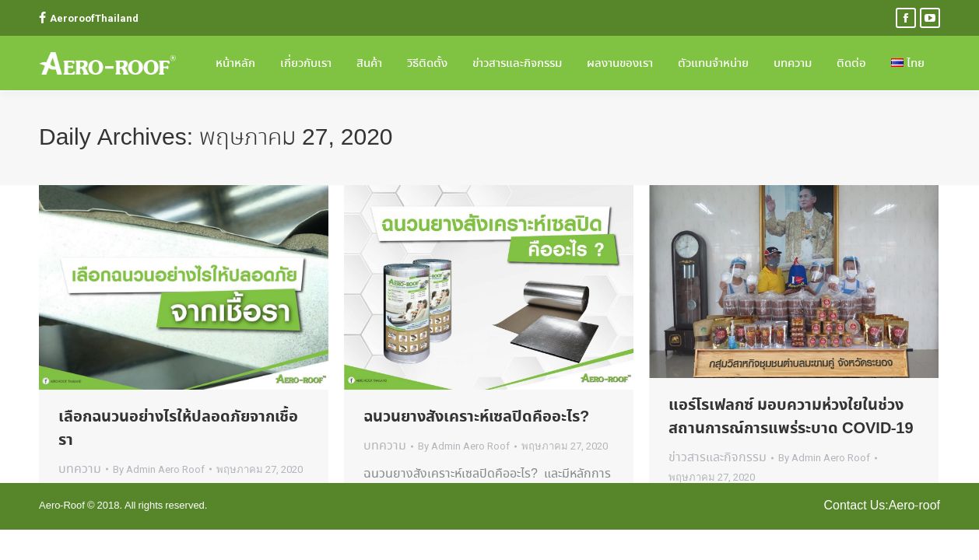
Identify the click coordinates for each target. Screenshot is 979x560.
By (159, 469)
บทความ (80, 469)
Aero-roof (914, 506)
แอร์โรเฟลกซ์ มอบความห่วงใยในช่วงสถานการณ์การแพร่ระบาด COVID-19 (791, 417)
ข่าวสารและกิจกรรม (718, 458)
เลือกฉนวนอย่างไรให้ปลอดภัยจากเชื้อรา (178, 429)
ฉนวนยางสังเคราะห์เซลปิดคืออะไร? (476, 417)
